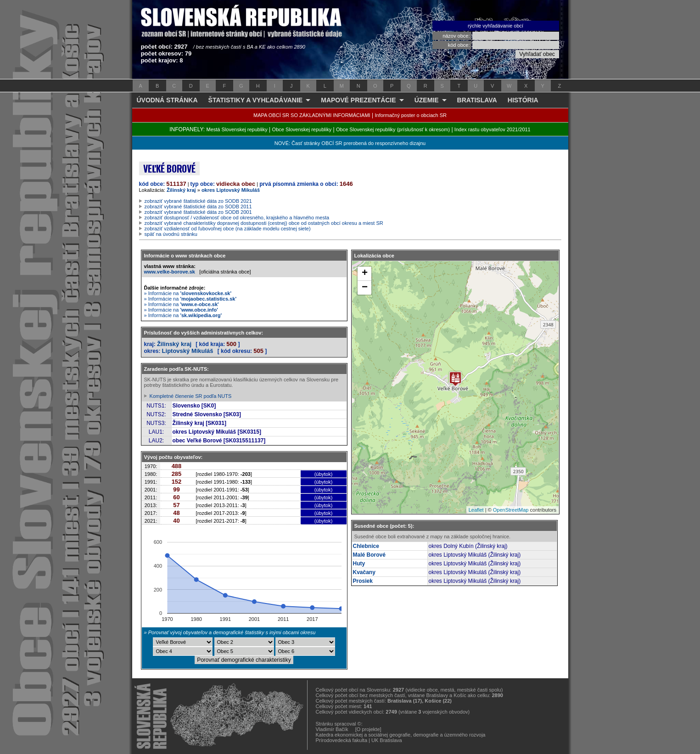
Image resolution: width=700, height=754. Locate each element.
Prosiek (363, 581)
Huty (359, 564)
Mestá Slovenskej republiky (237, 129)
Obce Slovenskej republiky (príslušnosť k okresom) (393, 129)
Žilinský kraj (181, 190)
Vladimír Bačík (332, 729)
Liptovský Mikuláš (188, 351)
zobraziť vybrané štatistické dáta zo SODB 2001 (198, 212)
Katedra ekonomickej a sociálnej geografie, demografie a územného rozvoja (401, 735)
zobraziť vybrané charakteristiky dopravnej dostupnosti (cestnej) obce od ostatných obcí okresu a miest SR (264, 223)
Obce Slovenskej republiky (302, 129)
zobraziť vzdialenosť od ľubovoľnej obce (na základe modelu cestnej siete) (228, 229)
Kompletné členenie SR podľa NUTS (191, 396)
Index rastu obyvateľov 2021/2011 (493, 129)
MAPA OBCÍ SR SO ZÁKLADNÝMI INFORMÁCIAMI (312, 115)
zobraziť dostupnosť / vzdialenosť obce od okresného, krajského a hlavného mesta (237, 218)
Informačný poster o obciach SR (411, 115)
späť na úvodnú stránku (171, 234)
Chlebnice (366, 546)
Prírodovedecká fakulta (342, 740)
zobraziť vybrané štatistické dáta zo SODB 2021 (198, 201)
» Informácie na (188, 293)
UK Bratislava (387, 740)
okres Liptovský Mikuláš (231, 190)
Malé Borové (369, 555)
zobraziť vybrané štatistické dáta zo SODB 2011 (198, 207)
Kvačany (364, 572)
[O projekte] (368, 729)
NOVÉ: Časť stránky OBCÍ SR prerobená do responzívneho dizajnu (350, 143)
